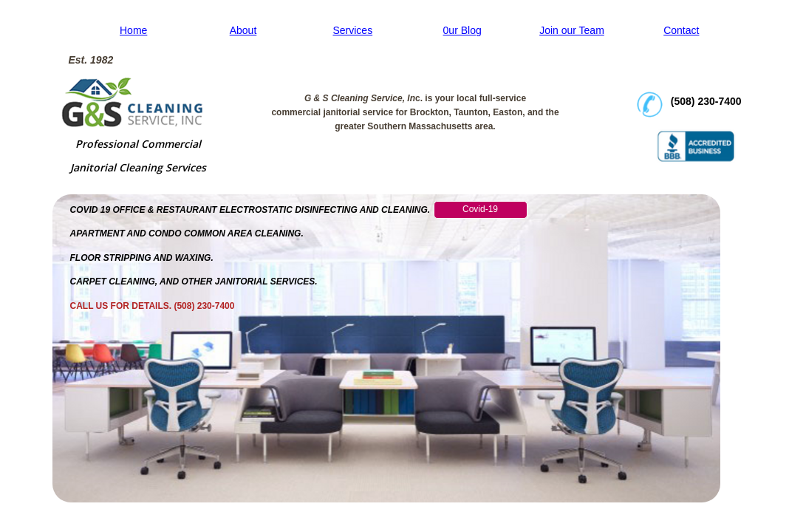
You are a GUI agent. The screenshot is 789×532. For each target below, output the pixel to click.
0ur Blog (462, 30)
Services (352, 30)
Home (133, 30)
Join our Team (572, 30)
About (243, 30)
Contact (681, 30)
